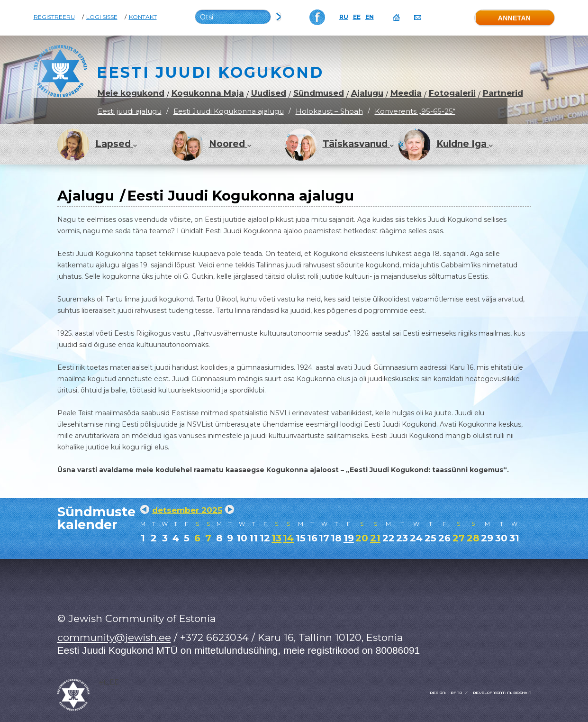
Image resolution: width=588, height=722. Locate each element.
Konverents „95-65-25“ (415, 111)
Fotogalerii (452, 93)
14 (288, 538)
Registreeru (54, 17)
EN (370, 17)
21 (375, 538)
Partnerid (503, 93)
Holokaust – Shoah (329, 111)
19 (349, 538)
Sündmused (319, 93)
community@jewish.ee (114, 637)
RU (344, 17)
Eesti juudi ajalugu (130, 111)
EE (357, 17)
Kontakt (143, 17)
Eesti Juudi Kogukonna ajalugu (229, 111)
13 (276, 538)
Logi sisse (102, 17)
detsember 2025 (187, 510)
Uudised (269, 93)
